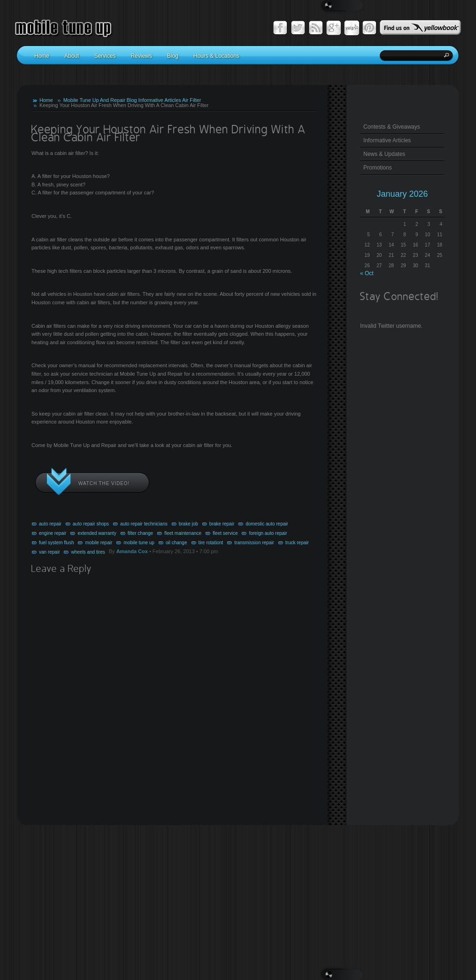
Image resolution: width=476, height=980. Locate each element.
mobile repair (99, 543)
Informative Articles (159, 100)
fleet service (225, 533)
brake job (188, 524)
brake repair (222, 524)
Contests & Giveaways (392, 127)
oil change (177, 543)
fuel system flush (56, 543)
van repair (49, 552)
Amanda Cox (132, 551)
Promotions (378, 168)
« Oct (367, 273)
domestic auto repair (267, 524)
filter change (140, 533)
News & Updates (384, 154)
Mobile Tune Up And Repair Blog (100, 100)
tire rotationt (211, 543)
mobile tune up (139, 543)
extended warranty (97, 533)
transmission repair (254, 543)
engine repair (53, 533)
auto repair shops (91, 524)
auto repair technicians (144, 524)
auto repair (50, 524)
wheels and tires (88, 552)
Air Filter (192, 100)
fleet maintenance (183, 533)
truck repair (297, 543)
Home (46, 100)
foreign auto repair (268, 533)
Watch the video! (104, 483)
